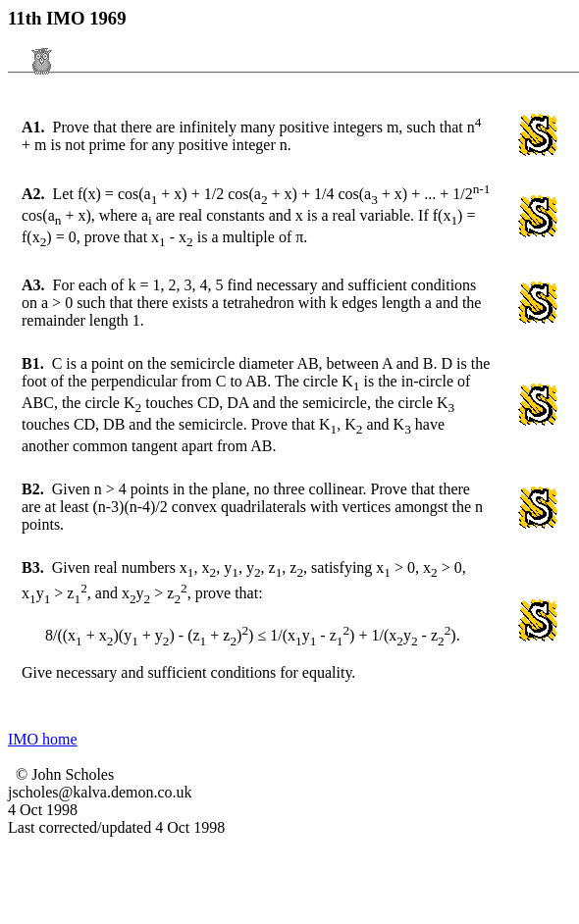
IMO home (43, 739)
